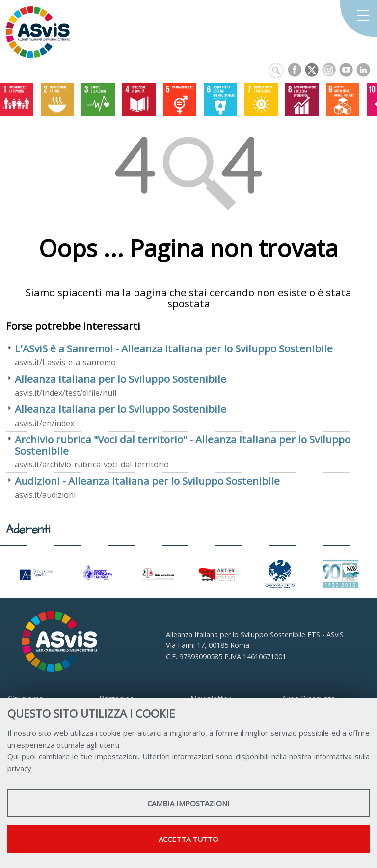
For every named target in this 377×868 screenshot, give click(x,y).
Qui (13, 756)
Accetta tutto (188, 839)
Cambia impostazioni (188, 803)
